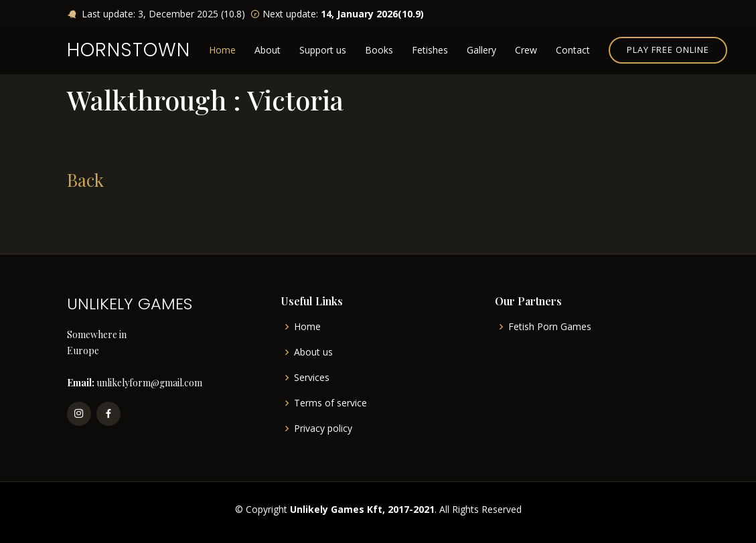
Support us (323, 50)
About (268, 50)
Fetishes (430, 50)
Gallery (481, 50)
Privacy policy (323, 429)
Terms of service (330, 403)
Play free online (668, 50)
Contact (573, 50)
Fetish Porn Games (550, 327)
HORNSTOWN (129, 50)
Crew (526, 50)
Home (222, 50)
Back (85, 180)
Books (379, 50)
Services (312, 378)
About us (313, 352)
